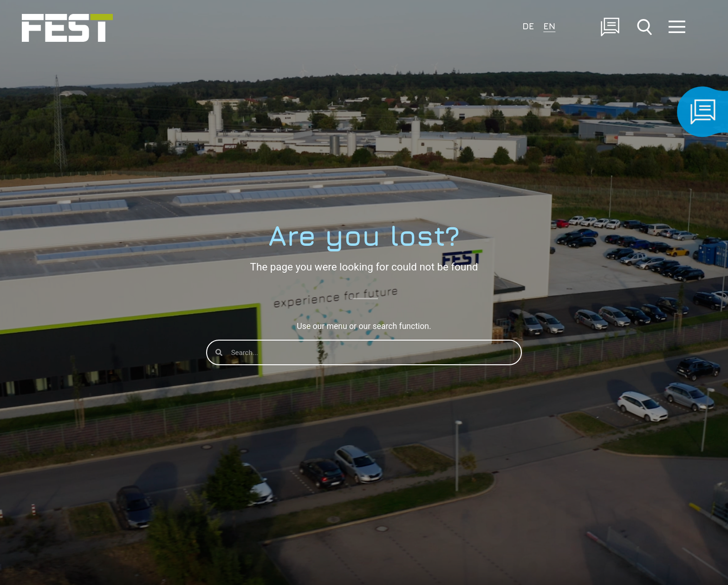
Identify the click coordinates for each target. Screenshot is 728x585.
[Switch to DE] (528, 25)
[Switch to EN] (549, 25)
